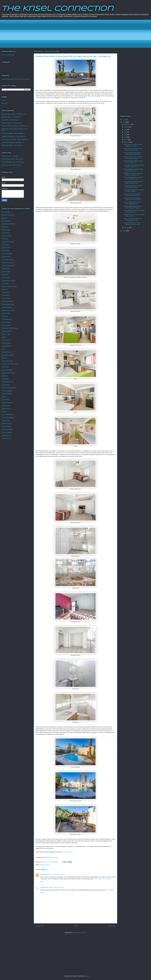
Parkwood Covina (7, 352)
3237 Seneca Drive (67, 852)
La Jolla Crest (6, 278)
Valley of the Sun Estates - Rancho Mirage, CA (15, 139)
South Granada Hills (8, 382)
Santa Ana (5, 376)
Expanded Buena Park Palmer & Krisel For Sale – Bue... (133, 182)
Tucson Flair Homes (8, 415)
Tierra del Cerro (6, 409)
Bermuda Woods (7, 221)
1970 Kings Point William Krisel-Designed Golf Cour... (133, 145)
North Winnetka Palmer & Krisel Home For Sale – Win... (133, 178)
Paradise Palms (45, 865)
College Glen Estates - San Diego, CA (13, 142)
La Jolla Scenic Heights (9, 281)
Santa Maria (5, 379)
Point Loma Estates (7, 361)
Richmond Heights (7, 370)
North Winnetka (6, 325)
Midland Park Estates (8, 310)
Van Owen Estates (7, 429)
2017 (124, 120)
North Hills (5, 316)
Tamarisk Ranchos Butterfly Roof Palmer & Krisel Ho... (133, 170)
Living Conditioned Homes (9, 286)
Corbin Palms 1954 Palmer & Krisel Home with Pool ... (134, 215)
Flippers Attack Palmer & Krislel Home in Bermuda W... (133, 187)
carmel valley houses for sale (102, 879)
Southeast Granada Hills (9, 388)
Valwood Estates (7, 427)
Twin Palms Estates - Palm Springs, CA (13, 133)
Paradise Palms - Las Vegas (10, 156)
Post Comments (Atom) (79, 933)
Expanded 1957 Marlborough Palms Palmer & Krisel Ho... (134, 166)
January (127, 228)
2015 (124, 231)
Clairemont (5, 239)
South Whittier (6, 385)
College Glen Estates (8, 242)
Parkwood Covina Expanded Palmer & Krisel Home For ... (133, 199)
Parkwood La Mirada (8, 355)
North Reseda (6, 322)
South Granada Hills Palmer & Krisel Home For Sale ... (132, 219)
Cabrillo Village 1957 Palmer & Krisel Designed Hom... (133, 203)
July (125, 130)
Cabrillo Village (6, 230)
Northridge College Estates (10, 328)
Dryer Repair (110, 890)
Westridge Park (6, 435)
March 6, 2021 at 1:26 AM (56, 887)
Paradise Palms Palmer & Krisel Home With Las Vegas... (133, 158)
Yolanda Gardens (7, 438)
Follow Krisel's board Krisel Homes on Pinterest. (16, 79)
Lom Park (5, 289)
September (127, 124)
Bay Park (4, 218)
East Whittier (5, 251)
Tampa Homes (6, 406)
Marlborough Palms (7, 301)
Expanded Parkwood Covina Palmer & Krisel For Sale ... (132, 224)
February (127, 142)
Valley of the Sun (7, 424)
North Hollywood (6, 319)
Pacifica (4, 337)
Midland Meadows (7, 307)
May (126, 135)
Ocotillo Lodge (6, 334)
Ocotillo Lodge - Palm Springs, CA (12, 123)
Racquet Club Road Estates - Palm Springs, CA (16, 126)
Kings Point (5, 275)
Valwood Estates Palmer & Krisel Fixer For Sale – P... (133, 162)
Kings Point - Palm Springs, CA (11, 120)
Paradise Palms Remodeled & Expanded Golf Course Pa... (133, 153)
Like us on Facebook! (8, 55)
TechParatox (44, 887)
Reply (42, 881)
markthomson (45, 874)
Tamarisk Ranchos (7, 403)
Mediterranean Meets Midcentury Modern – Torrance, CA (133, 174)
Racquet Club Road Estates (10, 364)
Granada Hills (6, 269)
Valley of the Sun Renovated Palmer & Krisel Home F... (132, 195)
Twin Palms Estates (7, 418)
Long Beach (5, 292)
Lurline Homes (6, 298)
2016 (124, 122)
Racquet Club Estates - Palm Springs (13, 159)
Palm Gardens (6, 340)
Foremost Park (6, 257)
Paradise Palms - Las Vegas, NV (11, 117)
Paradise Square (7, 346)
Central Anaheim (7, 236)
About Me (5, 103)
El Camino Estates (7, 254)
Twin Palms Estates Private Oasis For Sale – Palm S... (133, 191)
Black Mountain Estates (9, 224)
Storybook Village (7, 394)
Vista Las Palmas (7, 432)
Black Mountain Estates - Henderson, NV (14, 114)
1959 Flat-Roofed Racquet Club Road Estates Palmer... (133, 149)
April (126, 137)
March (126, 140)
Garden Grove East (7, 260)
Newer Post (40, 926)
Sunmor (4, 397)
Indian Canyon (6, 272)
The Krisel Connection (57, 9)
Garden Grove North (8, 263)
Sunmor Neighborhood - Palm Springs (13, 162)
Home (76, 926)
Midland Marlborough (8, 304)
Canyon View (6, 233)
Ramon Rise (5, 367)
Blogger (87, 976)
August (126, 127)
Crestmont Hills (6, 248)
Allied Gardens (6, 212)
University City (6, 421)
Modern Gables (6, 313)
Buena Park (5, 227)
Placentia (4, 358)
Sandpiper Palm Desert (8, 373)
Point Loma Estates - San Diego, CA (12, 145)
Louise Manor (6, 295)
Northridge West (6, 331)
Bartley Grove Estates (8, 215)
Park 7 (4, 349)
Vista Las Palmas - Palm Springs (11, 165)
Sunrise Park (5, 400)
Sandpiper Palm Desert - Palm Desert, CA (14, 136)
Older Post (112, 926)
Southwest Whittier (7, 391)
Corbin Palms (6, 245)
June (126, 132)
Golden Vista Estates (8, 266)
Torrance (4, 412)
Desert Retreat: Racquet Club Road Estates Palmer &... (134, 211)
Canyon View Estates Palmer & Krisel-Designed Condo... (133, 207)
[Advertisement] (64, 34)
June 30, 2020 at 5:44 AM (57, 874)
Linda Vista (5, 283)
